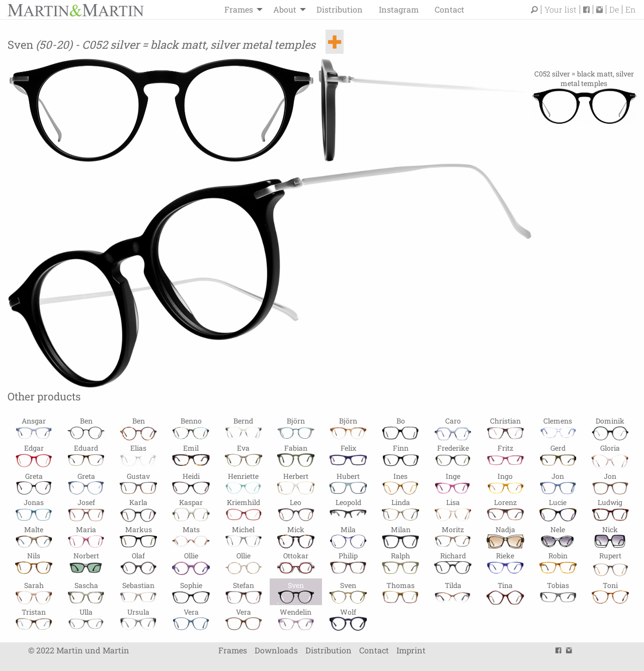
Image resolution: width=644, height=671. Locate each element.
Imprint (411, 650)
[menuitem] (241, 10)
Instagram (399, 9)
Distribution (340, 9)
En (630, 10)
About (285, 9)
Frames (239, 9)
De (614, 10)
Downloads (276, 650)
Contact (450, 9)
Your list (560, 10)
